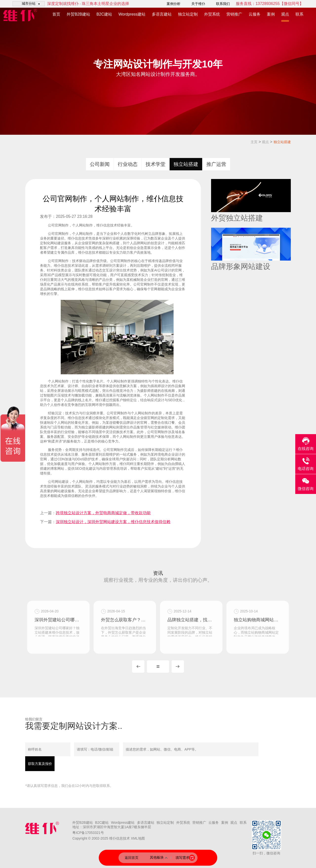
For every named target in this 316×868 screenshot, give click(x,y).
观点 (285, 14)
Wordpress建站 (132, 14)
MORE (158, 667)
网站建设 (62, 482)
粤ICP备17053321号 (88, 833)
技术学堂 (156, 164)
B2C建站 (104, 14)
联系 (299, 14)
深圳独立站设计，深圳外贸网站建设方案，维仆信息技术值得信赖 (113, 522)
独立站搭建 (282, 142)
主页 (254, 142)
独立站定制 (188, 14)
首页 (56, 14)
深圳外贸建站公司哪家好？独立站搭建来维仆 (58, 650)
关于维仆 (198, 4)
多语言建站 (162, 14)
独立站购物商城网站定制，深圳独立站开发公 (258, 650)
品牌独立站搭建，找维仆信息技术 (191, 650)
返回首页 (132, 858)
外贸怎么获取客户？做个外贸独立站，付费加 (125, 650)
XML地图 (138, 838)
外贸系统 (212, 14)
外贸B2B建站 (78, 14)
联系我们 (223, 4)
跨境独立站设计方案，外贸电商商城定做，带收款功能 (103, 513)
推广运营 (216, 164)
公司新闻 (100, 164)
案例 (271, 14)
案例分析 (174, 4)
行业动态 (128, 164)
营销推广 (234, 14)
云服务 (255, 14)
